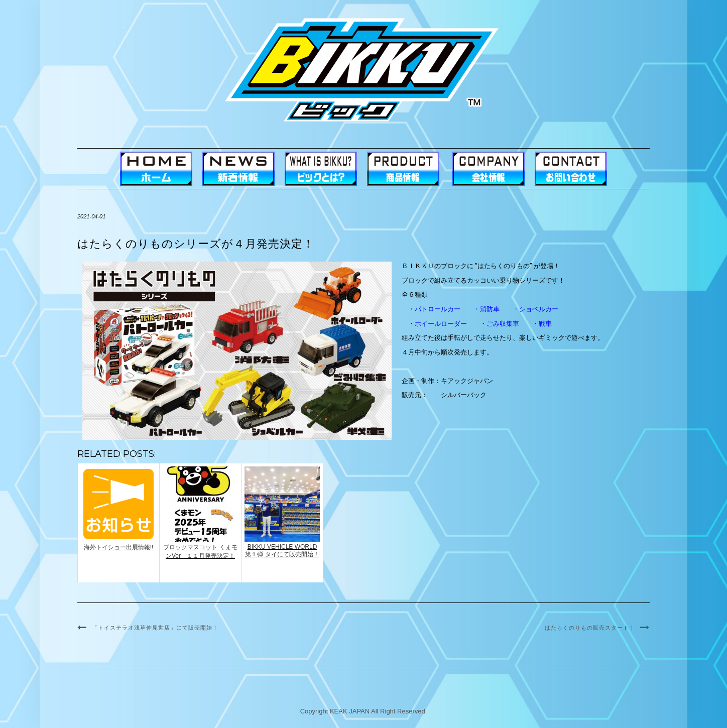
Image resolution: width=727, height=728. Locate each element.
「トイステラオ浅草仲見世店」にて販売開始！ (155, 628)
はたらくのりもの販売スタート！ (590, 628)
